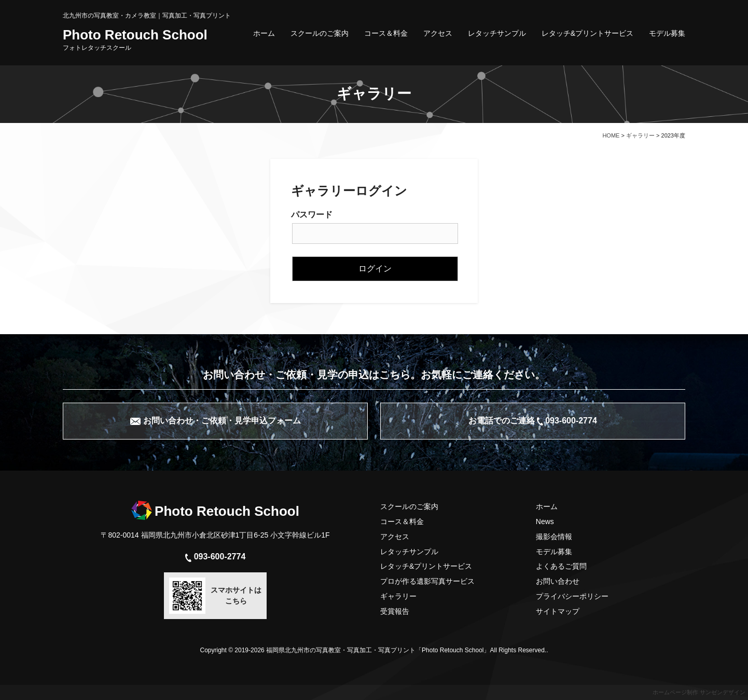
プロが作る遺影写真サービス (427, 581)
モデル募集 (667, 33)
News (545, 521)
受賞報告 (395, 611)
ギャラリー (398, 596)
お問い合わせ (558, 581)
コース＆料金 (386, 33)
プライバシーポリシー (572, 596)
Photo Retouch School (135, 39)
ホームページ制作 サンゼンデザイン (699, 692)
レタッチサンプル (497, 33)
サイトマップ (558, 611)
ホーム (264, 33)
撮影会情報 (554, 537)
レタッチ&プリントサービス (587, 33)
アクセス (438, 33)
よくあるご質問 (561, 566)
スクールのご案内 (320, 33)
